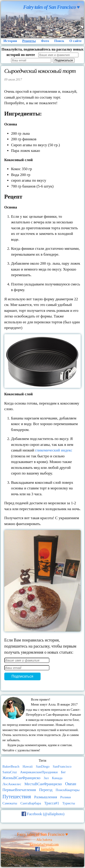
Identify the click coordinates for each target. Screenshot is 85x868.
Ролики (66, 797)
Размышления (46, 797)
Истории (10, 41)
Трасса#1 (52, 803)
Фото (45, 41)
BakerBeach (11, 766)
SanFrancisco (62, 766)
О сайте (75, 41)
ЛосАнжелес (12, 784)
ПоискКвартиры (68, 790)
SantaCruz (10, 772)
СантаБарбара (31, 803)
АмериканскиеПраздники (39, 772)
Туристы (69, 803)
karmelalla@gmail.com (44, 844)
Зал (46, 778)
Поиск (59, 41)
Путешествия (17, 797)
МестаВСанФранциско (43, 784)
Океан (71, 784)
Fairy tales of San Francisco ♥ (51, 7)
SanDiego (43, 766)
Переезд (46, 790)
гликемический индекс (54, 450)
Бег (63, 772)
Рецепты (29, 41)
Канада (57, 778)
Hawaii (28, 766)
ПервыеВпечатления (19, 790)
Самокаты (10, 803)
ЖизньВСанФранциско (21, 778)
